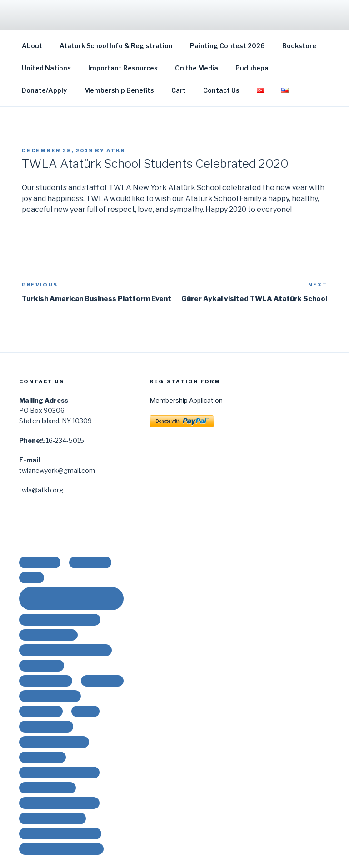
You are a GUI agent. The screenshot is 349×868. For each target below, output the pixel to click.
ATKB (116, 151)
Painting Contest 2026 (227, 46)
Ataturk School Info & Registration (116, 46)
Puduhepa (252, 68)
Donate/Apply (44, 90)
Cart (179, 90)
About (32, 46)
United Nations (46, 68)
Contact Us (221, 90)
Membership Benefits (119, 90)
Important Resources (123, 68)
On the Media (197, 68)
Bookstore (299, 46)
